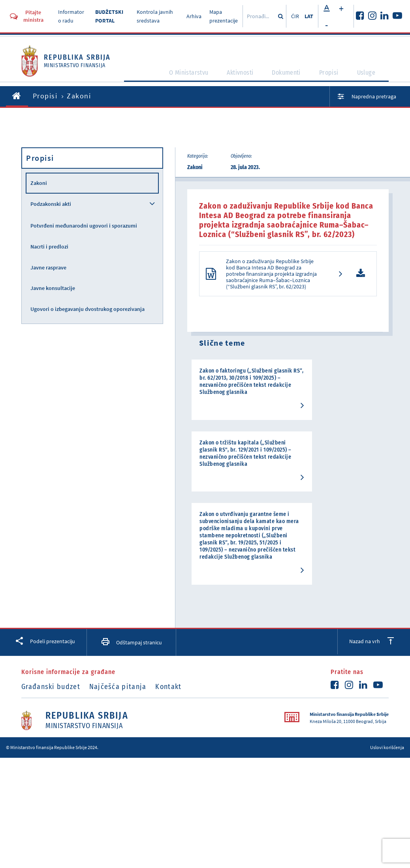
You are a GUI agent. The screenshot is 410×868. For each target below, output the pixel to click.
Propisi (334, 76)
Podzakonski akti (51, 204)
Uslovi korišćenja (387, 706)
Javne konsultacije (53, 288)
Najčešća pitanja (123, 645)
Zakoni (39, 183)
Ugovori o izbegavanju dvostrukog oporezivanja (87, 309)
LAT (309, 16)
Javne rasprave (48, 267)
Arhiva (194, 16)
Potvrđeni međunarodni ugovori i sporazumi (84, 226)
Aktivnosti (244, 76)
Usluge (371, 76)
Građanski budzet (51, 645)
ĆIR (295, 16)
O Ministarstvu (191, 76)
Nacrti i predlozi (49, 247)
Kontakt (180, 645)
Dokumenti (291, 76)
